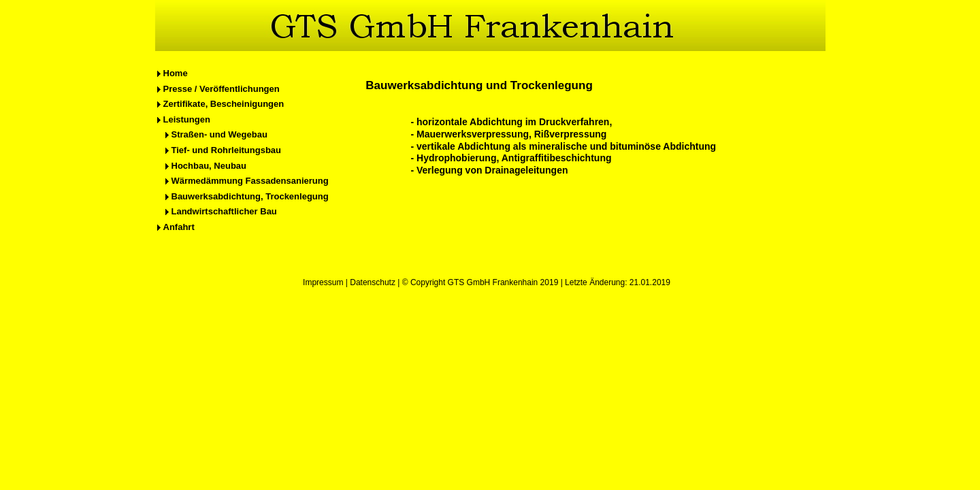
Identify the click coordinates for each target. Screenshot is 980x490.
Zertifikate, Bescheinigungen (224, 104)
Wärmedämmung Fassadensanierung (250, 181)
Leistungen (187, 119)
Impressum (323, 282)
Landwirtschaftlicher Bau (224, 211)
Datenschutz (373, 282)
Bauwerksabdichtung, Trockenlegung (250, 196)
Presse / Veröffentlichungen (222, 89)
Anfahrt (179, 227)
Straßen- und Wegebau (219, 134)
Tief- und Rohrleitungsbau (227, 150)
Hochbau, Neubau (209, 166)
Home (176, 73)
